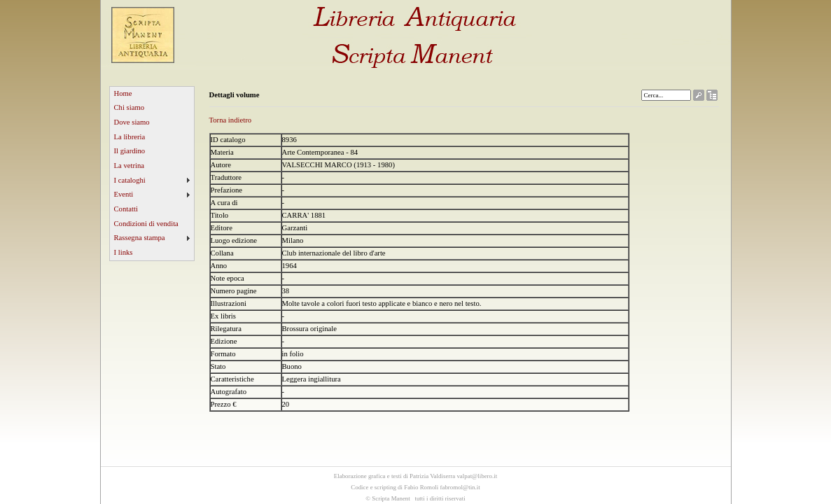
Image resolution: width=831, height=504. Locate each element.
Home (123, 93)
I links (124, 252)
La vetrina (130, 166)
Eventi (124, 194)
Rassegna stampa (140, 238)
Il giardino (130, 151)
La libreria (130, 137)
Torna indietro (231, 120)
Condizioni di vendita (146, 224)
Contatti (126, 209)
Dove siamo (132, 122)
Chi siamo (130, 107)
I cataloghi (130, 180)
